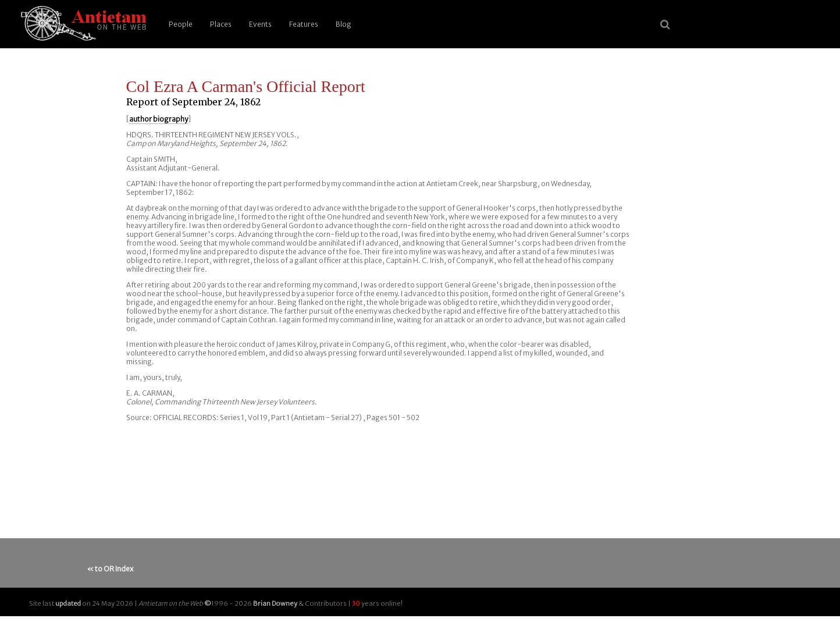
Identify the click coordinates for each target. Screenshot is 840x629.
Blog (344, 24)
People (181, 24)
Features (304, 24)
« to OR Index (110, 569)
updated (68, 603)
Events (260, 24)
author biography (159, 119)
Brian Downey (275, 603)
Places (221, 24)
